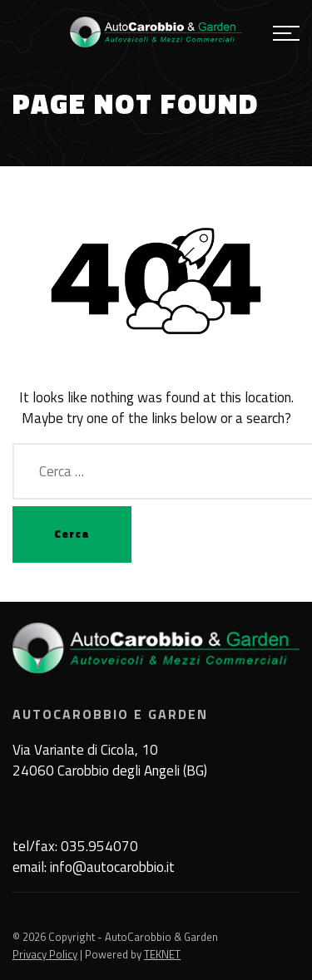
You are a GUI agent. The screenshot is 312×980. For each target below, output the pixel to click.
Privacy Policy (45, 954)
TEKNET (162, 954)
